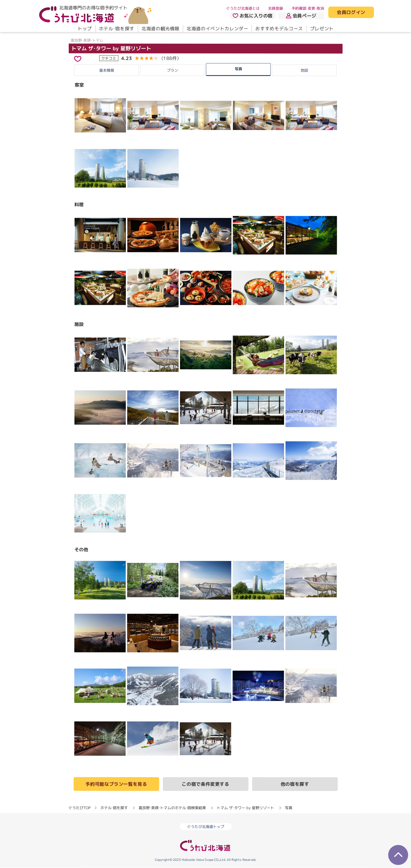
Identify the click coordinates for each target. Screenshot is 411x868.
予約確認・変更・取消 (308, 8)
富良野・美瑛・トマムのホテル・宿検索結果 (172, 808)
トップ (84, 29)
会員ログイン (351, 13)
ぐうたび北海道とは (243, 8)
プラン (172, 70)
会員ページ (301, 16)
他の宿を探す (295, 784)
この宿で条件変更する (205, 784)
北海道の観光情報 (160, 29)
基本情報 (107, 70)
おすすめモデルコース (279, 29)
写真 (238, 69)
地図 (304, 70)
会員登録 (276, 8)
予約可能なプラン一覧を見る (116, 784)
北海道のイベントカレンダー (217, 29)
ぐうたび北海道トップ (206, 827)
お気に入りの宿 (252, 16)
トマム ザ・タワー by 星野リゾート (111, 48)
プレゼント (322, 29)
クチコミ (109, 58)
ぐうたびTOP (79, 808)
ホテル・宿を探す (116, 29)
